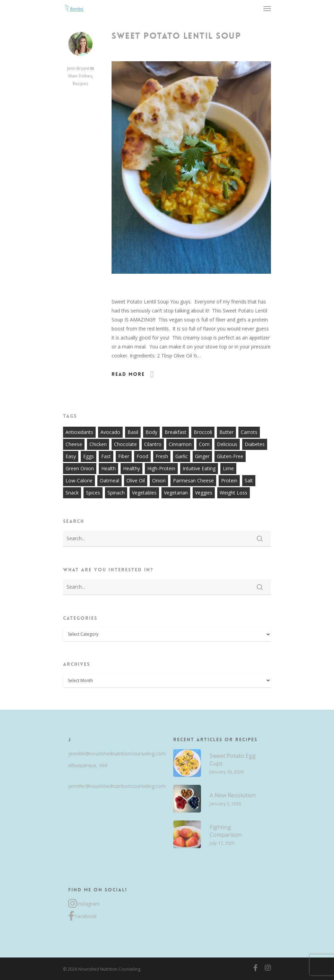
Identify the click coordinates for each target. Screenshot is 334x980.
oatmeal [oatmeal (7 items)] (109, 480)
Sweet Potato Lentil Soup (176, 36)
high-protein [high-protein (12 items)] (161, 468)
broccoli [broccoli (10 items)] (203, 432)
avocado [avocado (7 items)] (110, 432)
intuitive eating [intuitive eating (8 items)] (199, 468)
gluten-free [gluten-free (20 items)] (230, 456)
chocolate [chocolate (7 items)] (125, 444)
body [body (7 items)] (151, 432)
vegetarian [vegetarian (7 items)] (176, 493)
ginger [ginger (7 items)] (202, 456)
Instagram (84, 904)
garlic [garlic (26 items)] (182, 456)
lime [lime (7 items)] (228, 468)
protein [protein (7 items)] (229, 480)
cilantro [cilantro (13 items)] (153, 444)
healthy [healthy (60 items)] (131, 468)
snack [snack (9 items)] (72, 493)
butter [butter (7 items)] (226, 432)
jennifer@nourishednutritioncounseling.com (113, 754)
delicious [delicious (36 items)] (227, 444)
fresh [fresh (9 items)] (162, 456)
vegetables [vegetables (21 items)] (144, 493)
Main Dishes (80, 76)
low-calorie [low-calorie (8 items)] (79, 480)
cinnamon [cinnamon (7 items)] (180, 444)
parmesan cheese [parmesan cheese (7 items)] (193, 480)
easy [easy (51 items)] (71, 456)
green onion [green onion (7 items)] (80, 468)
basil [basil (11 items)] (133, 432)
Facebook (82, 916)
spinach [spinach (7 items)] (116, 493)
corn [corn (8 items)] (204, 444)
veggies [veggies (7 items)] (204, 493)
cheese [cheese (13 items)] (74, 444)
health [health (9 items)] (108, 468)
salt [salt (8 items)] (249, 480)
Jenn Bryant (78, 68)
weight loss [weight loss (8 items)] (234, 493)
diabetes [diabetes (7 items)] (255, 444)
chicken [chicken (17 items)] (98, 444)
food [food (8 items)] (142, 456)
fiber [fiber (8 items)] (124, 456)
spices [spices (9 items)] (93, 493)
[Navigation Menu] (267, 8)
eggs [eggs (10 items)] (89, 456)
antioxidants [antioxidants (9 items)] (79, 432)
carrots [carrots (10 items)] (249, 432)
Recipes (80, 84)
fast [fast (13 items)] (106, 456)
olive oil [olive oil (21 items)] (136, 480)
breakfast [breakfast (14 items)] (175, 432)
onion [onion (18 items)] (159, 480)
